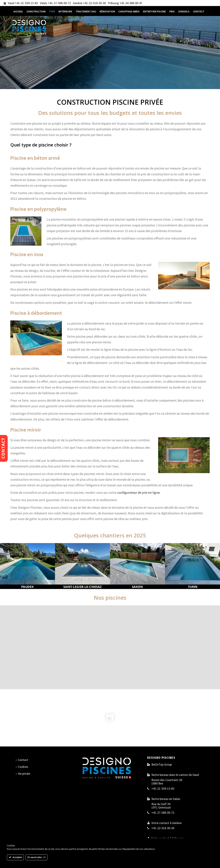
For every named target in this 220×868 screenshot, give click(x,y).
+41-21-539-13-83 (163, 789)
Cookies (22, 767)
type (52, 11)
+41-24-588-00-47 (131, 3)
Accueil (18, 11)
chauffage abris (129, 11)
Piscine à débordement (36, 313)
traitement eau (86, 11)
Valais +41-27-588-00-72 (55, 3)
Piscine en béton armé (35, 158)
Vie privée (23, 774)
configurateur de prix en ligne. (139, 492)
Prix (172, 11)
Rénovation (107, 11)
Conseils (184, 11)
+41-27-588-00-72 (163, 813)
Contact (199, 11)
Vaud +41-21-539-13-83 (23, 3)
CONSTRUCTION (36, 11)
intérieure (65, 11)
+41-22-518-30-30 (94, 3)
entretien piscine (154, 11)
